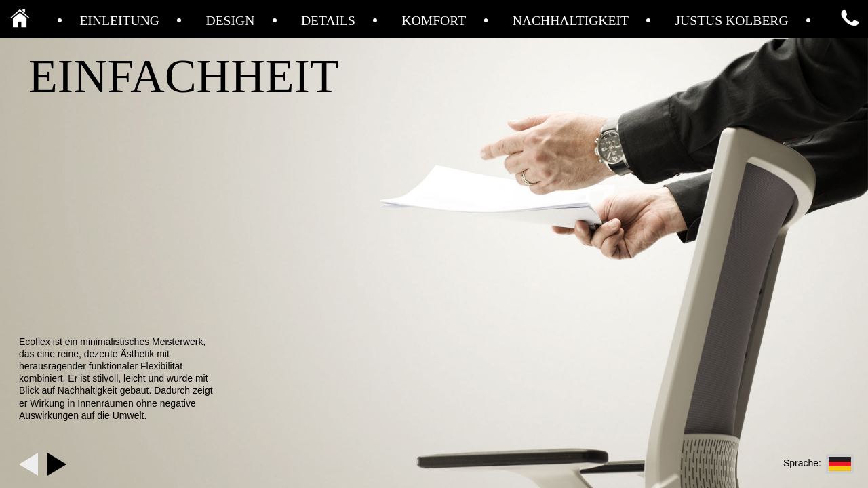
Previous (28, 464)
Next (57, 464)
